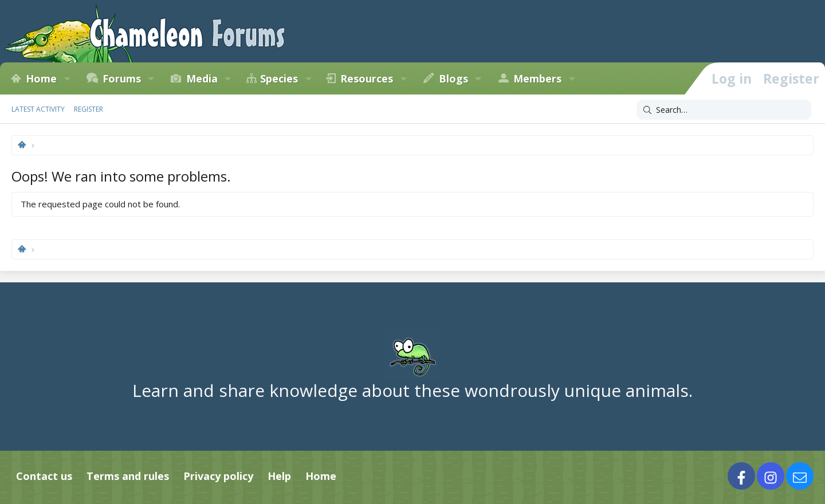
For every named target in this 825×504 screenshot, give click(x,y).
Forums (122, 78)
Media (202, 78)
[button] (67, 78)
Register (89, 109)
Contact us (44, 476)
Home (41, 78)
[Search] (724, 110)
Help (279, 476)
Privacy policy (218, 476)
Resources (367, 78)
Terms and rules (128, 476)
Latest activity (38, 109)
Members (537, 78)
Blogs (453, 78)
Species (279, 78)
